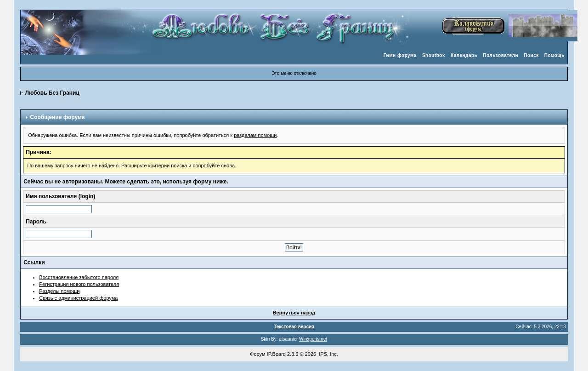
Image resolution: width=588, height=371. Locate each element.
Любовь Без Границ (52, 93)
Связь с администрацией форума (78, 298)
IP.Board (276, 354)
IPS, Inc (328, 354)
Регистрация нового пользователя (79, 284)
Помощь (554, 55)
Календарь (464, 55)
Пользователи (500, 55)
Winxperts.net (313, 339)
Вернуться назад (294, 313)
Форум (257, 354)
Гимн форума (400, 55)
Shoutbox (434, 55)
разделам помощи (255, 135)
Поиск (531, 55)
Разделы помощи (59, 291)
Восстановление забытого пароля (79, 277)
